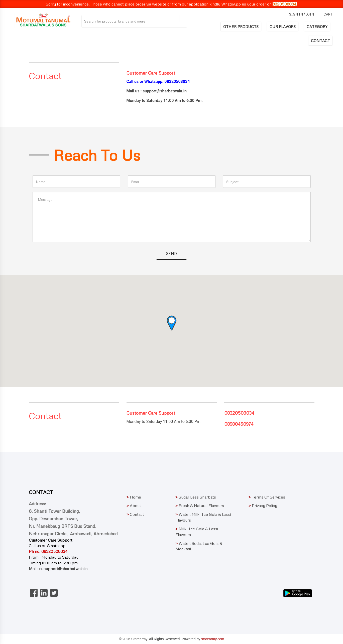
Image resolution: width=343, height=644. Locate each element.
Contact (135, 514)
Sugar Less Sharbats (196, 497)
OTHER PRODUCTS (241, 27)
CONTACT (320, 41)
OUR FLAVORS (283, 27)
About (134, 506)
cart (328, 14)
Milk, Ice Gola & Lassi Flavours (203, 532)
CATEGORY (317, 27)
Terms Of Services (267, 497)
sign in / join (302, 14)
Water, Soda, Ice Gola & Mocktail (203, 546)
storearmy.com (213, 639)
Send (171, 253)
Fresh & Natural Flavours (200, 506)
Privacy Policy (263, 506)
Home (134, 497)
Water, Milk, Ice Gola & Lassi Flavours (204, 517)
